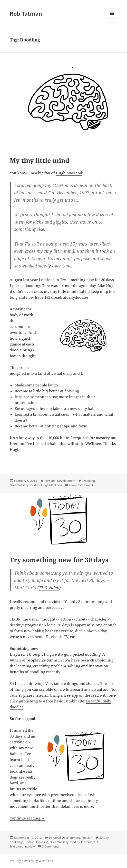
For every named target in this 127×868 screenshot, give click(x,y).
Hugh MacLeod (69, 173)
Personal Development (60, 481)
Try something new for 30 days (87, 280)
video (57, 602)
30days (30, 842)
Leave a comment (81, 485)
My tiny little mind (40, 160)
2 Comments (51, 846)
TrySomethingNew (22, 846)
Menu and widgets (112, 18)
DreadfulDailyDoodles (25, 485)
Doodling (89, 481)
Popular (87, 838)
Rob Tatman (26, 13)
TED (97, 842)
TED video (49, 588)
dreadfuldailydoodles (70, 297)
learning (87, 842)
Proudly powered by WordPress (32, 861)
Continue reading (27, 818)
